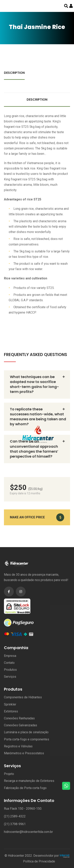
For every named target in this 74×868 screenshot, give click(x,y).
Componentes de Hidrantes (23, 697)
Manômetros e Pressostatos (24, 753)
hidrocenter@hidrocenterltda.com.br (28, 832)
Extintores (11, 711)
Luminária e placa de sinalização (26, 732)
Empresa (10, 656)
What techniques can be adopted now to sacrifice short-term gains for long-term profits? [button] (34, 384)
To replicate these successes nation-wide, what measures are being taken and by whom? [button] (38, 417)
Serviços (10, 677)
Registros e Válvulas (18, 746)
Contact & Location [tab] (22, 86)
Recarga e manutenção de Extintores (29, 781)
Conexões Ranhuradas (19, 718)
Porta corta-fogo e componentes (27, 739)
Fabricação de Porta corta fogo (25, 788)
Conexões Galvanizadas (21, 725)
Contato (9, 663)
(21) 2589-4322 (15, 816)
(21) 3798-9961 (15, 824)
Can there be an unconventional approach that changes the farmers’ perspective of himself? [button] (34, 449)
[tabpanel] (37, 211)
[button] (37, 517)
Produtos (10, 670)
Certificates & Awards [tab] (45, 73)
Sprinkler (10, 704)
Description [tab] (14, 73)
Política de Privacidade (39, 861)
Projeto (9, 774)
